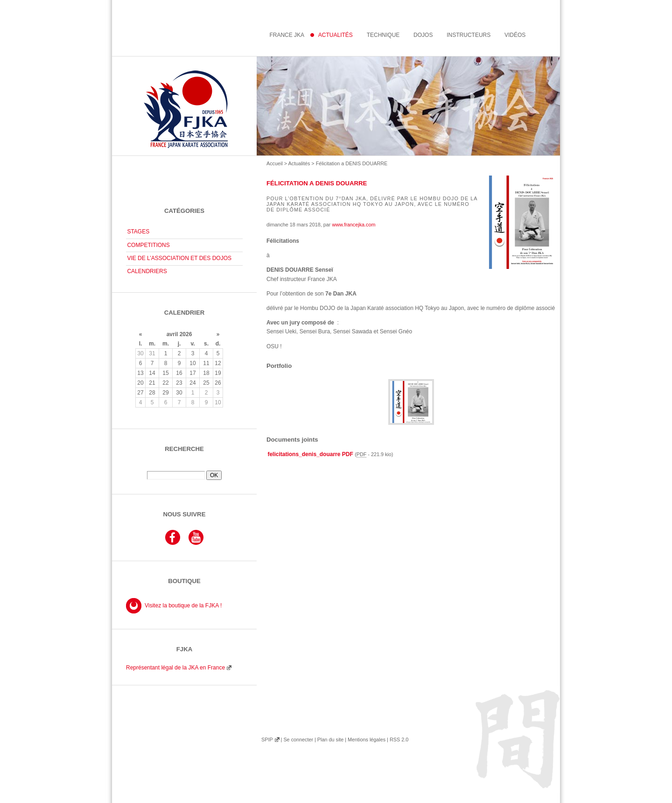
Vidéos (515, 35)
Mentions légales (367, 740)
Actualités (299, 163)
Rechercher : (184, 467)
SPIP (267, 740)
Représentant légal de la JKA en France (175, 668)
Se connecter (298, 740)
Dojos (423, 35)
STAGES (138, 232)
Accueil (275, 163)
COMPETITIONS (148, 245)
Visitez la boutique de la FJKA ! (183, 606)
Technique (383, 35)
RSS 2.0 (399, 740)
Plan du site (330, 740)
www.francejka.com (353, 225)
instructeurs (469, 35)
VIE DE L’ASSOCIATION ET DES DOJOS (179, 258)
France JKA (287, 35)
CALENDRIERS (147, 271)
